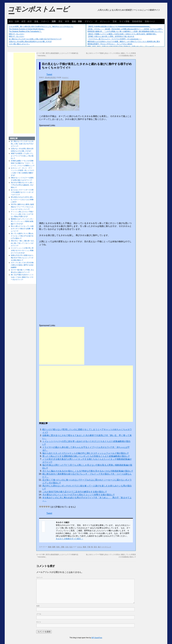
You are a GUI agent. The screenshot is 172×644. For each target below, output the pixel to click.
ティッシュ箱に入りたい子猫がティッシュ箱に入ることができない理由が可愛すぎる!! (22, 214)
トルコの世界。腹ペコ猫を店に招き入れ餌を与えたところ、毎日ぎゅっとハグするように (41, 26)
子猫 (89, 547)
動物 (50, 547)
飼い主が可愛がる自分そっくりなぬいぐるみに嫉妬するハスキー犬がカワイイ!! (22, 277)
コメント (40, 577)
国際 (54, 21)
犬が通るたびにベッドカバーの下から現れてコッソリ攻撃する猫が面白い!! (78, 495)
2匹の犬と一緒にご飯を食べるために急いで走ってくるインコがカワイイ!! (23, 243)
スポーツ (45, 21)
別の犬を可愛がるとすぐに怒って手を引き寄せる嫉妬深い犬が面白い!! (22, 185)
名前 (38, 606)
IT (96, 21)
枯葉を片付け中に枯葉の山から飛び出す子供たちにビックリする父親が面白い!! (22, 258)
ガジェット (105, 21)
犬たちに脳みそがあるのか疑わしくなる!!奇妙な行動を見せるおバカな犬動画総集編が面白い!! (88, 471)
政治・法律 (14, 21)
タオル (80, 547)
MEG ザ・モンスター (17, 34)
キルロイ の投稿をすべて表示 (69, 539)
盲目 (95, 547)
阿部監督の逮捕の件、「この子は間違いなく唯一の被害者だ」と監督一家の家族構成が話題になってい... (125, 31)
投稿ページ (150, 21)
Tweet (49, 74)
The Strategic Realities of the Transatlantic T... (25, 31)
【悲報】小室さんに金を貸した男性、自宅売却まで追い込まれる (111, 36)
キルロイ (65, 77)
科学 (67, 21)
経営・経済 (27, 21)
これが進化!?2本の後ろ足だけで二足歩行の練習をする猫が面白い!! (75, 492)
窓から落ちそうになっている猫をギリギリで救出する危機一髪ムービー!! (22, 229)
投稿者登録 (137, 21)
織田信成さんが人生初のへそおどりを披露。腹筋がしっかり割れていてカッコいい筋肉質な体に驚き (124, 41)
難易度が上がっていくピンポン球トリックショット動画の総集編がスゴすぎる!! (22, 221)
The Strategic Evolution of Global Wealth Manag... (27, 29)
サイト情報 (124, 21)
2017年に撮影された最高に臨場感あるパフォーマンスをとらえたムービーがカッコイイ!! (22, 207)
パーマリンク (106, 547)
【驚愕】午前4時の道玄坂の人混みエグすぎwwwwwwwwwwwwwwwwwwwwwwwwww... (119, 26)
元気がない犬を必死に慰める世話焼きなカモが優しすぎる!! (30, 41)
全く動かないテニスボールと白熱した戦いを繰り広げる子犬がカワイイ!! (35, 39)
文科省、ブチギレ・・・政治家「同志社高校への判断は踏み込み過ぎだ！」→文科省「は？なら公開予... (125, 29)
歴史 (60, 21)
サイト (39, 622)
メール (39, 614)
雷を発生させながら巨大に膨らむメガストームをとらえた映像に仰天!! (22, 200)
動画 (85, 547)
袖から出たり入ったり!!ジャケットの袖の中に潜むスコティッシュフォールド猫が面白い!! (85, 453)
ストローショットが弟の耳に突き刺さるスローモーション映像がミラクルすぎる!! (22, 250)
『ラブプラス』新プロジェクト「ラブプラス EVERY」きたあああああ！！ (115, 39)
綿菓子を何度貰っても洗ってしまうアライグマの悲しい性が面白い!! (22, 156)
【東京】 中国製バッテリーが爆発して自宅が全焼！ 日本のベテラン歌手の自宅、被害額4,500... (122, 34)
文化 (36, 21)
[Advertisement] (59, 144)
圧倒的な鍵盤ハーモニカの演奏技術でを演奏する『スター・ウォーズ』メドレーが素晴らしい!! (23, 163)
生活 (71, 547)
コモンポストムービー (38, 12)
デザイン (89, 21)
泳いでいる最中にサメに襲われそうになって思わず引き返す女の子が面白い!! (22, 236)
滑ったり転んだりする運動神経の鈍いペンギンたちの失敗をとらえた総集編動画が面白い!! (86, 456)
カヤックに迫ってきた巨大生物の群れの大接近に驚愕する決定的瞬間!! (22, 265)
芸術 (115, 21)
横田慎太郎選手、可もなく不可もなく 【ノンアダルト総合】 (110, 44)
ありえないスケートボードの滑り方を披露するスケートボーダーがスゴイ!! (22, 192)
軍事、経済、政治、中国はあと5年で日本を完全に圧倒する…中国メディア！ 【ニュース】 (121, 46)
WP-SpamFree (97, 638)
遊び (99, 547)
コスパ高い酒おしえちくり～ (19, 44)
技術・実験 (77, 21)
